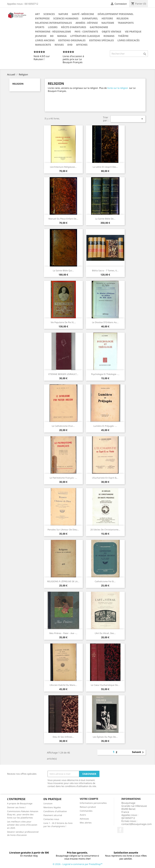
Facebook (120, 830)
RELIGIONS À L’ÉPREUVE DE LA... (63, 581)
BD (52, 36)
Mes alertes (86, 823)
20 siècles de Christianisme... (105, 530)
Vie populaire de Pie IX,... (63, 322)
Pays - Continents (86, 32)
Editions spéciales (101, 40)
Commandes (86, 811)
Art (37, 14)
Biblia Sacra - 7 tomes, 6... (105, 270)
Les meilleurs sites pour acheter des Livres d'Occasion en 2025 (22, 825)
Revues (59, 45)
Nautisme (108, 23)
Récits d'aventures (74, 27)
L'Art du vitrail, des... (105, 633)
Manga (62, 36)
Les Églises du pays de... (105, 737)
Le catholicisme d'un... (63, 426)
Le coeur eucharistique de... (105, 685)
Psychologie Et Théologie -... (105, 374)
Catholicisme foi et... (105, 581)
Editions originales (72, 40)
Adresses (84, 819)
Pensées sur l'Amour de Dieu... (63, 530)
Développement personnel (116, 14)
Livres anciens (45, 40)
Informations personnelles (93, 803)
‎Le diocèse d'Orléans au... (105, 322)
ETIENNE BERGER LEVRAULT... (63, 374)
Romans (109, 36)
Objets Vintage (111, 32)
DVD (70, 45)
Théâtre (123, 36)
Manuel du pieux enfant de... (63, 219)
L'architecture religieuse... (63, 167)
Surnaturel (90, 18)
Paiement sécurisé (53, 815)
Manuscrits (43, 45)
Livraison (48, 803)
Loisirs (53, 27)
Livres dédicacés (129, 40)
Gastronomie (99, 27)
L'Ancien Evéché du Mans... (63, 685)
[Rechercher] (129, 54)
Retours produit (88, 807)
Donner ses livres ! (16, 807)
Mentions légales (52, 807)
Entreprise (42, 18)
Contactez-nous (51, 819)
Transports (126, 23)
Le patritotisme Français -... (63, 478)
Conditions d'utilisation (55, 811)
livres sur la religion (118, 88)
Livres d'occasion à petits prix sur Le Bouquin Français (73, 59)
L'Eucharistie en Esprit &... (105, 478)
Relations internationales (54, 23)
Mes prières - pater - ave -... (63, 633)
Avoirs (83, 815)
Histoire (107, 18)
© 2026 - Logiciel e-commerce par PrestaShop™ (78, 864)
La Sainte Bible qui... (63, 270)
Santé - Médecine (83, 14)
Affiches (82, 45)
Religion (123, 18)
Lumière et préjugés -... (105, 426)
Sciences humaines (66, 18)
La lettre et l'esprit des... (105, 167)
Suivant (138, 752)
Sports (40, 27)
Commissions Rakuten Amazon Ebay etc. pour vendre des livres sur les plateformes (23, 814)
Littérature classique (85, 36)
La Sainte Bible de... (105, 219)
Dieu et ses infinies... (63, 737)
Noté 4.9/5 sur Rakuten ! (42, 58)
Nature (63, 14)
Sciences (49, 14)
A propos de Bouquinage (20, 803)
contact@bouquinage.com (137, 824)
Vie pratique (133, 32)
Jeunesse (41, 36)
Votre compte (89, 799)
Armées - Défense (87, 23)
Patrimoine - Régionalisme (53, 32)
